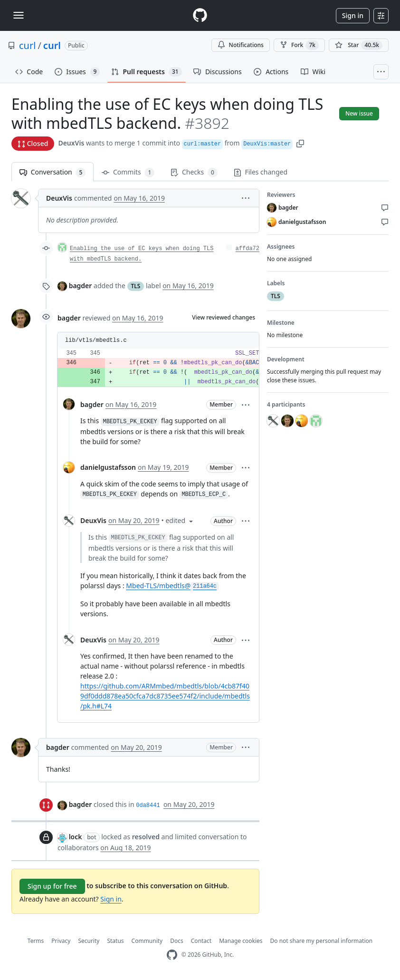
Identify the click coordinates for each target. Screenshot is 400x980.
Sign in (353, 15)
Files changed (261, 172)
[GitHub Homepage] (172, 955)
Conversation (52, 172)
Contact (201, 941)
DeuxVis (71, 143)
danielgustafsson (108, 467)
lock (76, 837)
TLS (136, 286)
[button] (300, 143)
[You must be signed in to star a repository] (359, 45)
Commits (128, 172)
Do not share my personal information (322, 941)
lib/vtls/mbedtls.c (96, 340)
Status (115, 941)
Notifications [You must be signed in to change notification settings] (241, 45)
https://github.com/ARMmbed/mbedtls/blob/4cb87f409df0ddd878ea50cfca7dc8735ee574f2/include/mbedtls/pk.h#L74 (165, 696)
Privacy (61, 941)
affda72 (248, 249)
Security (89, 941)
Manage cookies (241, 941)
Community (147, 941)
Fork (299, 45)
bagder (81, 286)
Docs (177, 941)
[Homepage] (200, 15)
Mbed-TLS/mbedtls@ (172, 586)
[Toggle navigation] (19, 15)
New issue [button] (359, 113)
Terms (36, 941)
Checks (194, 172)
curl (27, 45)
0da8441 (148, 805)
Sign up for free (52, 886)
